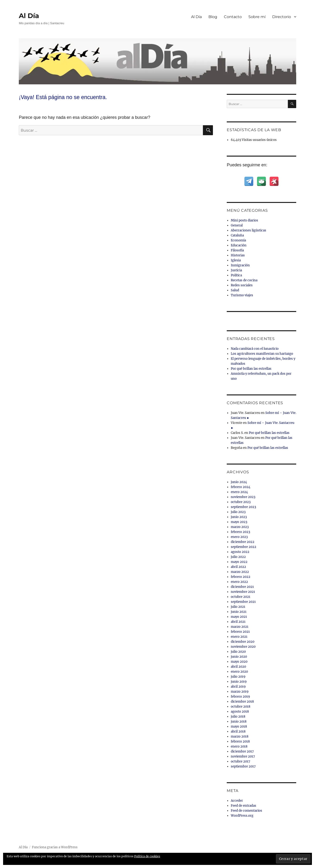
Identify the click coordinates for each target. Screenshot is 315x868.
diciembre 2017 (242, 751)
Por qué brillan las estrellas (251, 369)
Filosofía (237, 250)
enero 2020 (239, 672)
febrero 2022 (241, 577)
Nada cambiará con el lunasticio (255, 349)
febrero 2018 (240, 741)
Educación (239, 245)
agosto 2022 (240, 552)
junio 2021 (239, 612)
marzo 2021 (240, 627)
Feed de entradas (244, 806)
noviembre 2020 (243, 647)
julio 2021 (238, 607)
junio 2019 (239, 682)
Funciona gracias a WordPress (55, 847)
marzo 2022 (240, 572)
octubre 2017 (241, 761)
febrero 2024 (241, 487)
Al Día (29, 16)
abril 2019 (238, 687)
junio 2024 (239, 482)
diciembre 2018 (242, 702)
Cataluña (237, 235)
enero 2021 (239, 637)
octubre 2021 (241, 597)
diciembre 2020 (243, 642)
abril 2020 (238, 667)
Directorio (282, 17)
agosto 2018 (240, 712)
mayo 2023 (239, 522)
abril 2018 (238, 731)
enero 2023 (239, 537)
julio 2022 (238, 557)
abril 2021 (238, 622)
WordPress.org (242, 816)
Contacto (233, 17)
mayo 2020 (239, 662)
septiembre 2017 (243, 766)
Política (236, 275)
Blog (213, 17)
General (237, 225)
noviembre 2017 (243, 756)
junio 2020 (239, 657)
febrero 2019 (240, 697)
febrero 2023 (240, 532)
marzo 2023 (240, 527)
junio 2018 (239, 722)
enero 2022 (239, 582)
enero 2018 (239, 746)
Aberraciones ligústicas (249, 230)
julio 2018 (238, 717)
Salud (235, 290)
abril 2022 (238, 567)
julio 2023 (238, 512)
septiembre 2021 (243, 602)
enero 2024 (239, 492)
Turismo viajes (242, 295)
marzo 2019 (240, 692)
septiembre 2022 (244, 547)
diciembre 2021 (242, 587)
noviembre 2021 (243, 592)
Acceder (237, 801)
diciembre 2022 (243, 542)
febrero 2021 (240, 632)
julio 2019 (238, 677)
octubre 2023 (241, 502)
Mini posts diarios (244, 220)
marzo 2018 (240, 736)
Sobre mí (257, 17)
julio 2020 (238, 652)
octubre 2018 (241, 707)
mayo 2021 (239, 617)
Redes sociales (242, 285)
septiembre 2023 (243, 507)
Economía (238, 240)
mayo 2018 (239, 727)
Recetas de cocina (244, 280)
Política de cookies (147, 856)
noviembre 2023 (243, 497)
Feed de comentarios (246, 811)
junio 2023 (239, 517)
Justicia (236, 270)
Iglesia (236, 260)
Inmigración (240, 265)
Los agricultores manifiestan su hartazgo (262, 354)
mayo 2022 (239, 562)
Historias (238, 255)
